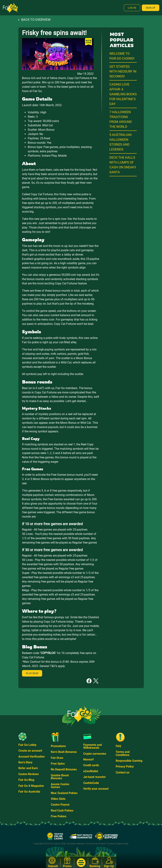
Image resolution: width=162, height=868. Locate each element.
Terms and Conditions (123, 753)
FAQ (118, 746)
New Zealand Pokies (64, 793)
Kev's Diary (25, 762)
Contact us (123, 772)
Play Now (32, 673)
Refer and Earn (28, 768)
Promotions (58, 746)
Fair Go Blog (26, 780)
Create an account (30, 751)
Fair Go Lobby (27, 745)
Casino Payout (60, 805)
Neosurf (88, 759)
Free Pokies (59, 816)
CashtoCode (91, 783)
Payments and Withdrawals (93, 746)
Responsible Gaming (129, 761)
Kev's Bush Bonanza (64, 752)
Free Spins (58, 764)
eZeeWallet (91, 771)
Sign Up (151, 8)
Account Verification (32, 757)
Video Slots (58, 799)
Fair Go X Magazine (31, 786)
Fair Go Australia (29, 792)
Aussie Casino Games (60, 786)
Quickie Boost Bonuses (60, 777)
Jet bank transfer (95, 777)
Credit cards (91, 765)
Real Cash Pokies (62, 811)
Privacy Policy (125, 766)
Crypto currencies (95, 754)
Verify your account (96, 789)
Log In (132, 8)
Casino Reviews (29, 774)
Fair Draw (57, 758)
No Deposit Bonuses (64, 769)
